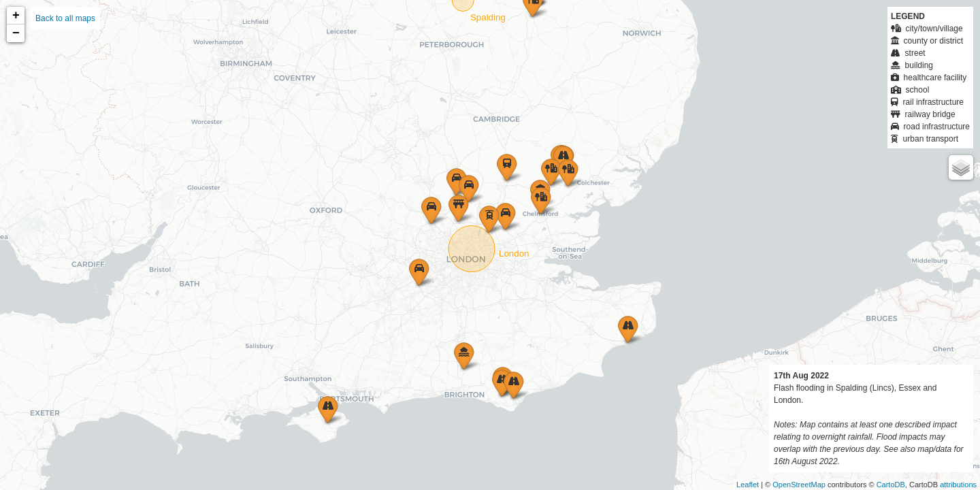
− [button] (16, 33)
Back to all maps (65, 18)
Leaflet (748, 485)
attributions (958, 485)
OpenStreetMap (799, 485)
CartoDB (891, 485)
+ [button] (16, 16)
